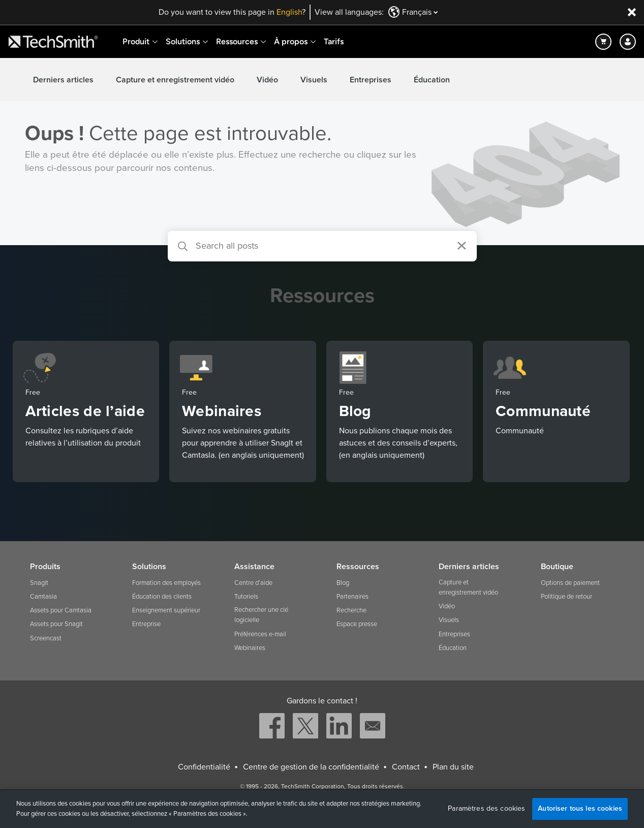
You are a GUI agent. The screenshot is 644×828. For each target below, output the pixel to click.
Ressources (237, 41)
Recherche (351, 610)
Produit (136, 41)
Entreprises (371, 80)
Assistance (254, 567)
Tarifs (334, 41)
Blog (343, 583)
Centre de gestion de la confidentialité (311, 767)
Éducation (432, 80)
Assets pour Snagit (56, 624)
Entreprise (146, 624)
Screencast (46, 638)
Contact (406, 767)
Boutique (557, 567)
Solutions (183, 41)
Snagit (39, 583)
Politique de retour (566, 597)
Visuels (314, 80)
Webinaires (250, 648)
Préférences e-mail (260, 634)
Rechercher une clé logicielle (261, 615)
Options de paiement (570, 583)
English (289, 12)
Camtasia (43, 597)
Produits (45, 567)
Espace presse (357, 624)
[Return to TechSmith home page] (53, 42)
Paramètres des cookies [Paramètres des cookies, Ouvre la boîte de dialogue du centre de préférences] (486, 809)
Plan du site (453, 767)
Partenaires (352, 597)
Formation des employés (166, 583)
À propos (291, 41)
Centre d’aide (253, 583)
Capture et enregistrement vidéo (175, 80)
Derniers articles (63, 80)
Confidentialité (204, 767)
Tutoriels (246, 597)
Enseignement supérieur (166, 610)
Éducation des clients (162, 597)
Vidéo (267, 80)
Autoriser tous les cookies (580, 808)
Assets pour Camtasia (61, 610)
